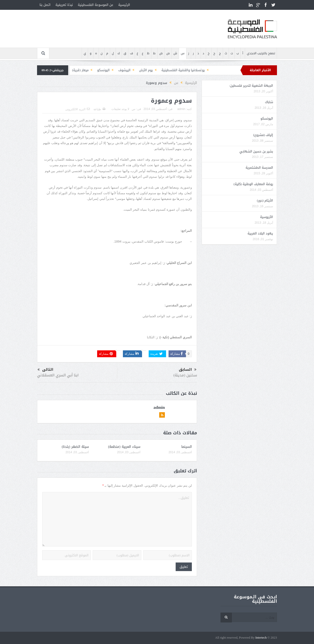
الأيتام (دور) (265, 200)
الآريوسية (267, 217)
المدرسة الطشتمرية (259, 168)
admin (181, 109)
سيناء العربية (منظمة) (124, 447)
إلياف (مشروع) (263, 135)
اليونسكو (103, 70)
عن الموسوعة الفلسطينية (96, 5)
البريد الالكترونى (77, 109)
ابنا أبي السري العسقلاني (58, 375)
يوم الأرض (146, 70)
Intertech (261, 638)
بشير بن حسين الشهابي (256, 151)
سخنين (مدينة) (185, 375)
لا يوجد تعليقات (120, 109)
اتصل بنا (45, 5)
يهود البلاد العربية (260, 233)
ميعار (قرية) (80, 70)
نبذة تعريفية (64, 5)
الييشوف (124, 70)
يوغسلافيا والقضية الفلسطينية (183, 70)
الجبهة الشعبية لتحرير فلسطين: (251, 86)
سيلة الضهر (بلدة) (75, 447)
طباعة (99, 109)
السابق (188, 370)
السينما (187, 447)
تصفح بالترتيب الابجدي (261, 53)
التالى (45, 370)
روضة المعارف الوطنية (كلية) (253, 184)
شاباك (269, 102)
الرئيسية (124, 5)
